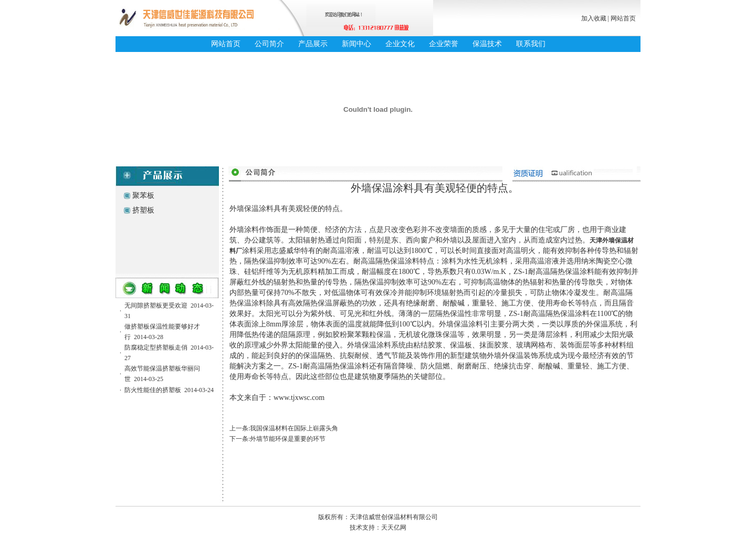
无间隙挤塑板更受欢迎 (156, 305)
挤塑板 (143, 210)
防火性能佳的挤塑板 (153, 390)
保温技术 (487, 44)
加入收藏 (594, 18)
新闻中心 (356, 44)
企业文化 (400, 44)
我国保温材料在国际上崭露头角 (294, 428)
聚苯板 (143, 196)
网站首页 (623, 18)
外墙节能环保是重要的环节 (288, 439)
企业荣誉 (444, 44)
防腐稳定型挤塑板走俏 (156, 347)
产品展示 (313, 44)
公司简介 (269, 44)
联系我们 (531, 44)
